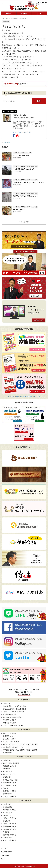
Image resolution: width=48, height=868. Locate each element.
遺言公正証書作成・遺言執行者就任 (14, 709)
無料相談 (24, 13)
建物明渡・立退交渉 (9, 723)
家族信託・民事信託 (9, 714)
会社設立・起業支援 (9, 733)
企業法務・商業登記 (9, 810)
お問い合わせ (5, 855)
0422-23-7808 (25, 692)
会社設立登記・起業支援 (11, 763)
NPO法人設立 (7, 771)
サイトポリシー (6, 848)
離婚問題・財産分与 (9, 791)
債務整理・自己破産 (9, 720)
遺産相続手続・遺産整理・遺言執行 (14, 706)
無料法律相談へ (24, 695)
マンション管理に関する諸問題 (13, 726)
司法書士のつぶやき (15, 84)
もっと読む (25, 222)
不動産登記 (7, 703)
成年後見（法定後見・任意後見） (14, 712)
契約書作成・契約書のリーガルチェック (16, 747)
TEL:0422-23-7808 (40, 2)
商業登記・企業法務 (9, 736)
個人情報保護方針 (6, 852)
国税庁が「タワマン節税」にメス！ (25, 196)
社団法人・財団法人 (9, 774)
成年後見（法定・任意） (11, 780)
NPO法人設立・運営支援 (11, 742)
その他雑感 (7, 143)
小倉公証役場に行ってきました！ (24, 169)
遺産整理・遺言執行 (9, 783)
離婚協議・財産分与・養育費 (12, 717)
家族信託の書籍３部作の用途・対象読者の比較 (24, 396)
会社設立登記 (7, 807)
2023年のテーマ (18, 210)
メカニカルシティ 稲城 (21, 156)
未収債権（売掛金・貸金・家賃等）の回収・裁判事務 (20, 750)
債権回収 (6, 788)
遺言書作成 (7, 777)
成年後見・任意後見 (9, 824)
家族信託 (9, 13)
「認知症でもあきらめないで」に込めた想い (28, 183)
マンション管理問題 (9, 797)
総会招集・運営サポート (11, 739)
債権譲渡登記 (7, 753)
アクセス (39, 13)
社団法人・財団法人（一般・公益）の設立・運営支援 (20, 744)
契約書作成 (7, 769)
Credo (3, 859)
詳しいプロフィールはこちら (22, 132)
